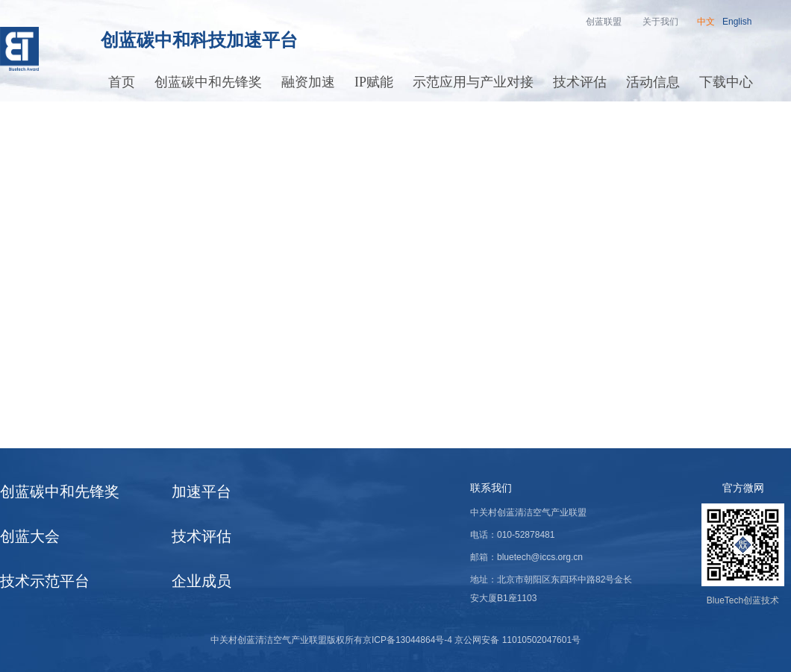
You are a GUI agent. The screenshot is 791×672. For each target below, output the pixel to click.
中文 (706, 22)
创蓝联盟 (604, 22)
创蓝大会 (30, 536)
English (737, 22)
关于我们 (660, 22)
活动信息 (653, 82)
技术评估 (580, 82)
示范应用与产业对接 (473, 82)
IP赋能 (374, 82)
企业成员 (201, 581)
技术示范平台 (45, 581)
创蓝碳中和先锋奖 (208, 82)
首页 (122, 82)
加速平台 (201, 492)
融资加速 (308, 82)
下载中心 (726, 82)
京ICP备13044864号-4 (407, 640)
